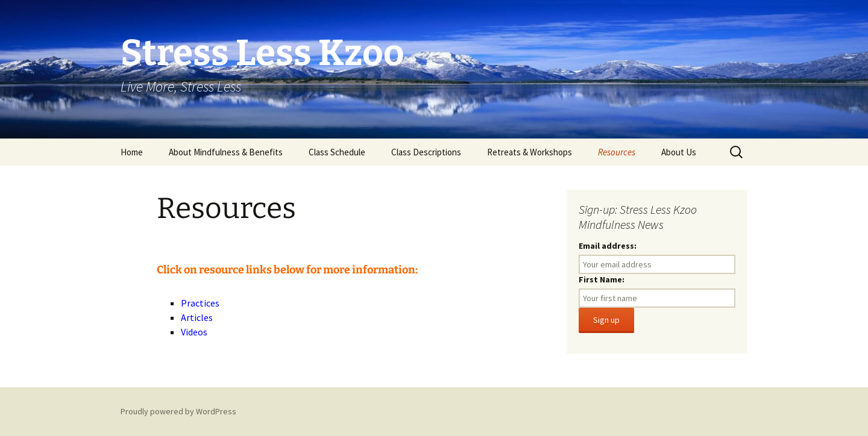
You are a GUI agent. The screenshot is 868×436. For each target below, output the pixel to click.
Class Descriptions (426, 152)
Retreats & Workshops (530, 152)
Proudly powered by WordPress (178, 411)
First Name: (602, 279)
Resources (617, 152)
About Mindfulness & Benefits (226, 152)
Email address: (608, 246)
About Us (679, 152)
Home (132, 152)
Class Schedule (337, 152)
